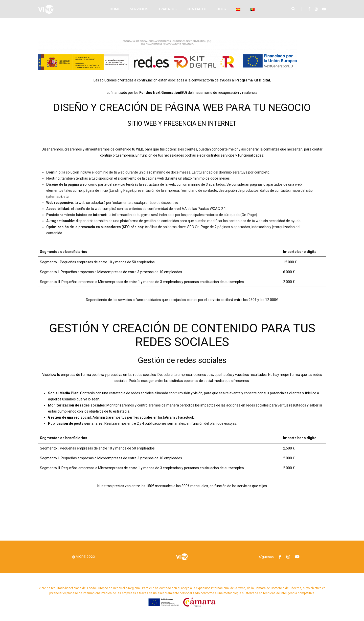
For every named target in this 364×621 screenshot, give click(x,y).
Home (115, 9)
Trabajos (167, 9)
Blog (221, 9)
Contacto (196, 9)
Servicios (139, 9)
